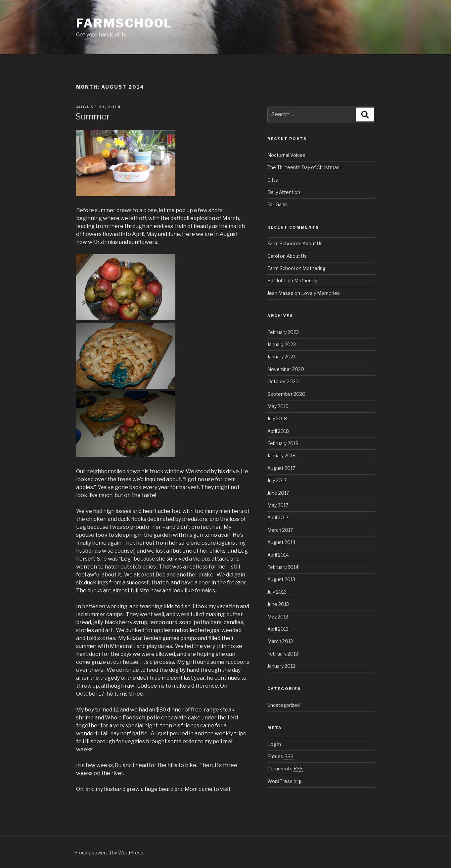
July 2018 (277, 418)
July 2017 (277, 480)
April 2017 (278, 517)
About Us (313, 243)
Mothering (314, 268)
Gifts (273, 180)
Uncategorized (284, 705)
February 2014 (283, 567)
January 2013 (281, 666)
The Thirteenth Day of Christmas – (305, 167)
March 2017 (280, 530)
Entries (280, 756)
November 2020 (286, 369)
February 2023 (283, 332)
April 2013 (278, 629)
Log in (274, 744)
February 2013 (283, 654)
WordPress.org (284, 781)
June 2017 (278, 493)
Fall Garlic (278, 204)
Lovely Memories (320, 293)
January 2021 (281, 357)
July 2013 (277, 592)
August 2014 (281, 542)
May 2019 (278, 406)
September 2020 (286, 394)
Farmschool (124, 23)
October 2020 (283, 381)
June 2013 (278, 604)
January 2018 (281, 456)
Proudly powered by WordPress (109, 853)
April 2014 (278, 555)
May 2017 (278, 505)
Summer (93, 116)
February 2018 (283, 443)
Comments (285, 769)
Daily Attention (284, 192)
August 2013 (281, 579)
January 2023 (282, 344)
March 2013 (280, 641)
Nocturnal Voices (286, 155)
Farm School (281, 243)
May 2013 (278, 617)
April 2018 (278, 431)
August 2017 (281, 468)
